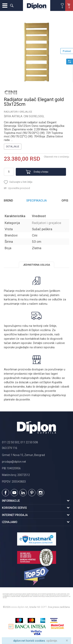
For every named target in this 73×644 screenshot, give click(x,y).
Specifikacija (36, 201)
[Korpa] (69, 10)
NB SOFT (42, 607)
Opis (65, 201)
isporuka (49, 347)
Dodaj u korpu (41, 172)
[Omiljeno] (62, 6)
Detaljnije (13, 147)
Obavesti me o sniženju (56, 157)
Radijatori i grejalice (18, 112)
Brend (8, 201)
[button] (12, 5)
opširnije (52, 641)
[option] (36, 52)
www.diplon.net (20, 607)
